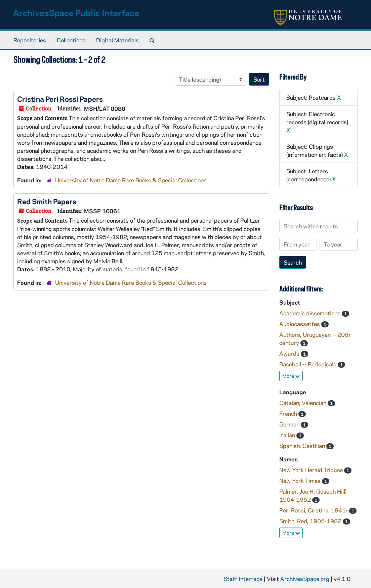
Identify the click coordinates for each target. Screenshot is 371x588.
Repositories (30, 40)
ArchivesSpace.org (305, 579)
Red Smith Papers (47, 201)
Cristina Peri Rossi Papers (60, 99)
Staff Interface (243, 579)
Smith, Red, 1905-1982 (311, 521)
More (291, 376)
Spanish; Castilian (303, 446)
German (290, 424)
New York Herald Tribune (312, 470)
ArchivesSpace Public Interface (76, 13)
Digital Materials (117, 40)
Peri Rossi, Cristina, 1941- (314, 510)
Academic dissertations (311, 313)
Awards (290, 353)
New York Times (301, 481)
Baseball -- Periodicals (308, 364)
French (289, 413)
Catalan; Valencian (303, 403)
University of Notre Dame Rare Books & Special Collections (131, 180)
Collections (71, 40)
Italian (288, 435)
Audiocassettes (300, 324)
